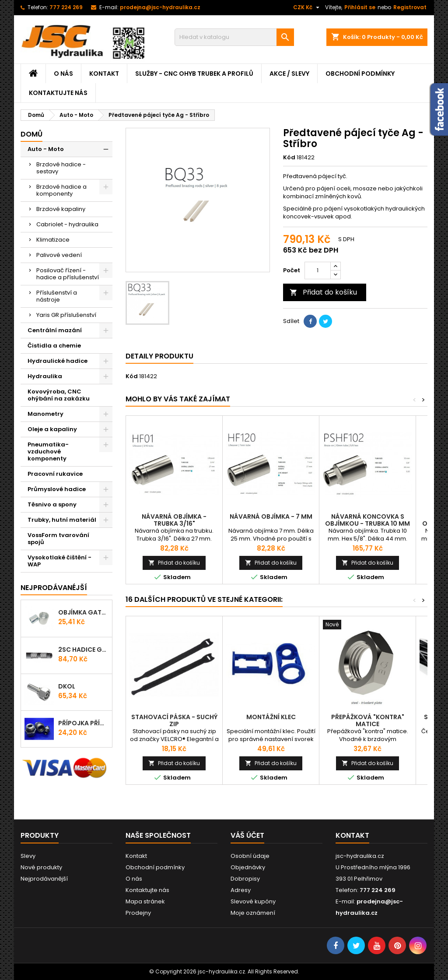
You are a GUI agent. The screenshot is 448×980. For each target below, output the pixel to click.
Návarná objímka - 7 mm (271, 516)
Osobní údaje (250, 856)
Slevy (28, 856)
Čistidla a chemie (54, 346)
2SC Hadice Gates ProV (83, 650)
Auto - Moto (46, 149)
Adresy (241, 890)
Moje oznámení (253, 913)
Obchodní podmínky (360, 74)
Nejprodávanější (44, 879)
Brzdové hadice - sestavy (61, 168)
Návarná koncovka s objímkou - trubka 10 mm (367, 520)
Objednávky (248, 867)
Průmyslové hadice (57, 489)
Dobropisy (245, 879)
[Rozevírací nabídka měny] (307, 7)
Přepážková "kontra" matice (368, 720)
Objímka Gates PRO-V (83, 612)
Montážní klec (271, 717)
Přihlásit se (360, 7)
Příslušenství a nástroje (57, 296)
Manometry (45, 414)
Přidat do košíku (323, 292)
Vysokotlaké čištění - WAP (59, 561)
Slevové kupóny (253, 901)
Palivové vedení (59, 255)
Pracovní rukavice (55, 474)
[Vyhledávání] (234, 37)
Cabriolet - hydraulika (67, 224)
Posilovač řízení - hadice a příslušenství (68, 274)
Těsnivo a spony (52, 504)
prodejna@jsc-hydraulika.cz (160, 7)
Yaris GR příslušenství (66, 315)
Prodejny (138, 913)
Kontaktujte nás (58, 93)
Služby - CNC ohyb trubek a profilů (194, 74)
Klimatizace (53, 240)
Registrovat (410, 7)
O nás (63, 74)
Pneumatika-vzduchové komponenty (48, 451)
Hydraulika (45, 376)
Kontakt (104, 74)
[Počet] (318, 270)
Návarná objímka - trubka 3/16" (174, 520)
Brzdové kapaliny (61, 209)
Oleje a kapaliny (52, 429)
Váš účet (247, 835)
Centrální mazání (55, 330)
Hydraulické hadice (58, 361)
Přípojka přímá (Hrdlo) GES (83, 723)
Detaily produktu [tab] (159, 356)
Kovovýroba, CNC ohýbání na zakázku (59, 395)
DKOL (67, 686)
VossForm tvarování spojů (58, 539)
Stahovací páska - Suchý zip (174, 720)
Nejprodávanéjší (54, 588)
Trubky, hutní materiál (62, 520)
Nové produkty (41, 867)
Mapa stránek (145, 901)
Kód (289, 158)
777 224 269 (66, 7)
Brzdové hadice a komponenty (61, 190)
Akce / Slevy (289, 74)
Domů (31, 134)
